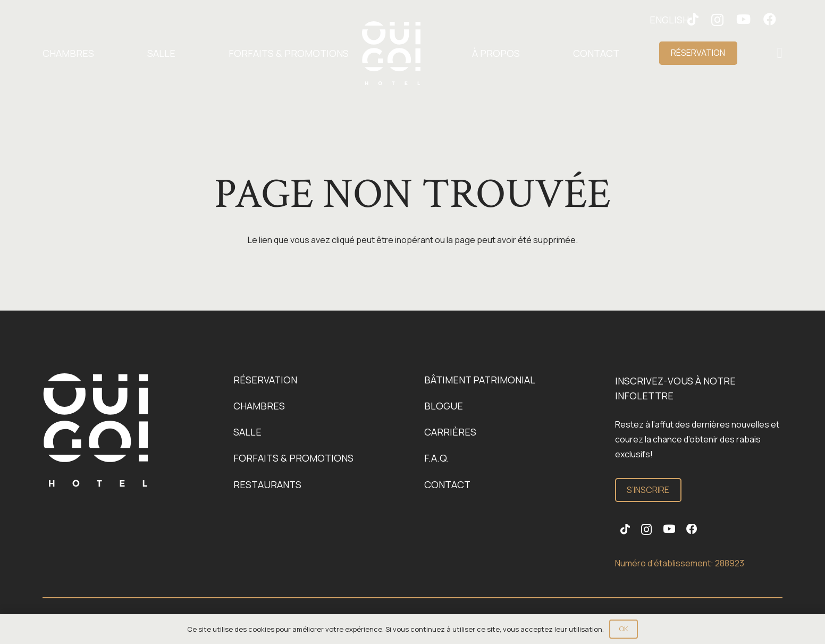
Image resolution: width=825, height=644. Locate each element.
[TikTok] (625, 529)
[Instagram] (717, 20)
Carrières (450, 432)
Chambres (259, 406)
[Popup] (780, 53)
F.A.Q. (437, 458)
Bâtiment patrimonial (480, 380)
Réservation (265, 380)
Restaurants (267, 484)
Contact (447, 484)
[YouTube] (743, 19)
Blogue (444, 406)
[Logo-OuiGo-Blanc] (392, 53)
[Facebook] (770, 19)
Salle (247, 432)
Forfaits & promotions (293, 458)
